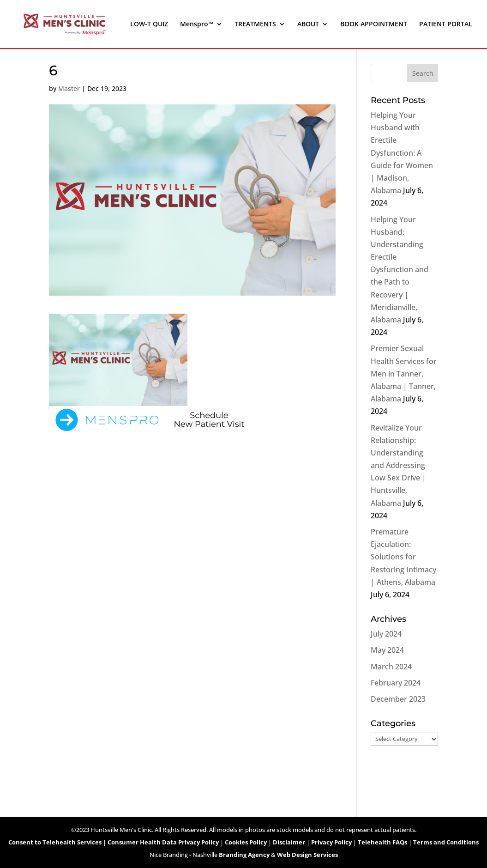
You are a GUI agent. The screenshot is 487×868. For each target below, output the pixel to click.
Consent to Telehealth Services (55, 842)
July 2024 (386, 634)
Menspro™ (197, 24)
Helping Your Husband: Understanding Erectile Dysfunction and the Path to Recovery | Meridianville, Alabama (400, 270)
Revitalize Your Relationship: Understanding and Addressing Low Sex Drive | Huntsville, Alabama (398, 465)
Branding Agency (244, 855)
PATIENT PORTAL (446, 24)
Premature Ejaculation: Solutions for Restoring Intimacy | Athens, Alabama (403, 557)
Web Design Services (307, 855)
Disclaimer (289, 842)
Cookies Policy (246, 842)
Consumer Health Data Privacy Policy (163, 842)
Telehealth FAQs (382, 842)
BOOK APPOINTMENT (374, 24)
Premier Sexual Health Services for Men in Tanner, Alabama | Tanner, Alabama (404, 373)
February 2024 (396, 683)
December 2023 (398, 699)
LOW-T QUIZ (149, 24)
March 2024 (391, 667)
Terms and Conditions (446, 842)
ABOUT (308, 24)
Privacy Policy (331, 842)
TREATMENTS (255, 24)
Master (69, 88)
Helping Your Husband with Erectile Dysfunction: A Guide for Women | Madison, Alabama (402, 153)
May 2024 (387, 650)
